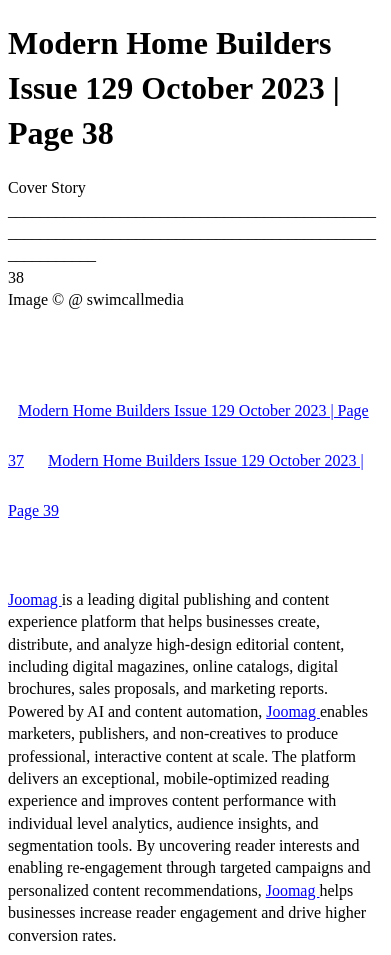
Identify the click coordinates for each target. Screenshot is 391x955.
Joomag (35, 599)
